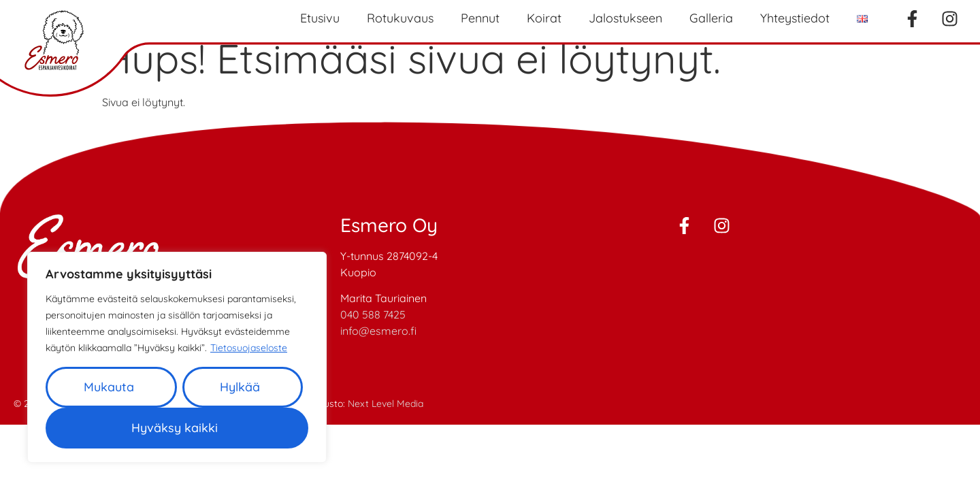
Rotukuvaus (400, 18)
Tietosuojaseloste (249, 348)
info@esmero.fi (378, 331)
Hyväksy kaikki (175, 428)
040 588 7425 (373, 314)
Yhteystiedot (795, 18)
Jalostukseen (625, 18)
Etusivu (320, 18)
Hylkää (240, 387)
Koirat (544, 18)
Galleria (711, 18)
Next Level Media (386, 404)
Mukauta (109, 387)
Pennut (480, 18)
